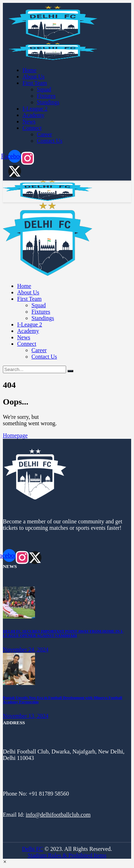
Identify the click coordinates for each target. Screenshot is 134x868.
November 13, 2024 (26, 716)
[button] (5, 862)
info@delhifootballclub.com (58, 815)
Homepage (15, 435)
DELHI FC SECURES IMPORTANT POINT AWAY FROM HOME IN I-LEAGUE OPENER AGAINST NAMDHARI (63, 633)
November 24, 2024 (26, 649)
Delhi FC (32, 849)
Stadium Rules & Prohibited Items (67, 855)
